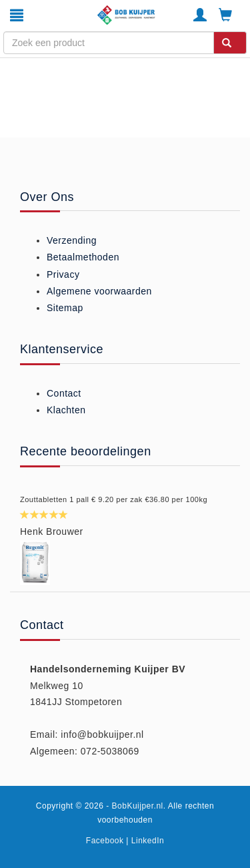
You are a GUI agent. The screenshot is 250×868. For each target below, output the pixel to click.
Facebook (105, 841)
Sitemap (65, 308)
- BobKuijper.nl (135, 806)
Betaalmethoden (83, 257)
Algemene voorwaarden (99, 291)
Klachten (66, 410)
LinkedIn (148, 841)
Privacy (63, 274)
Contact (64, 393)
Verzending (72, 240)
